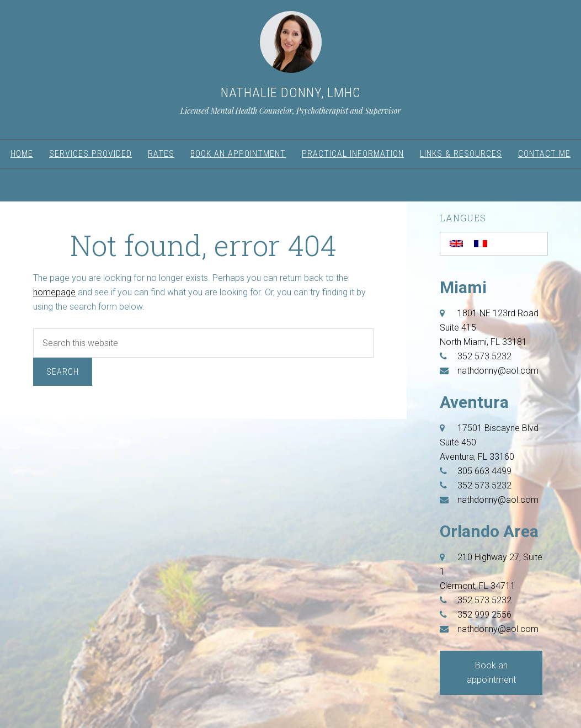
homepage (54, 292)
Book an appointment (491, 673)
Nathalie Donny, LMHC (290, 93)
